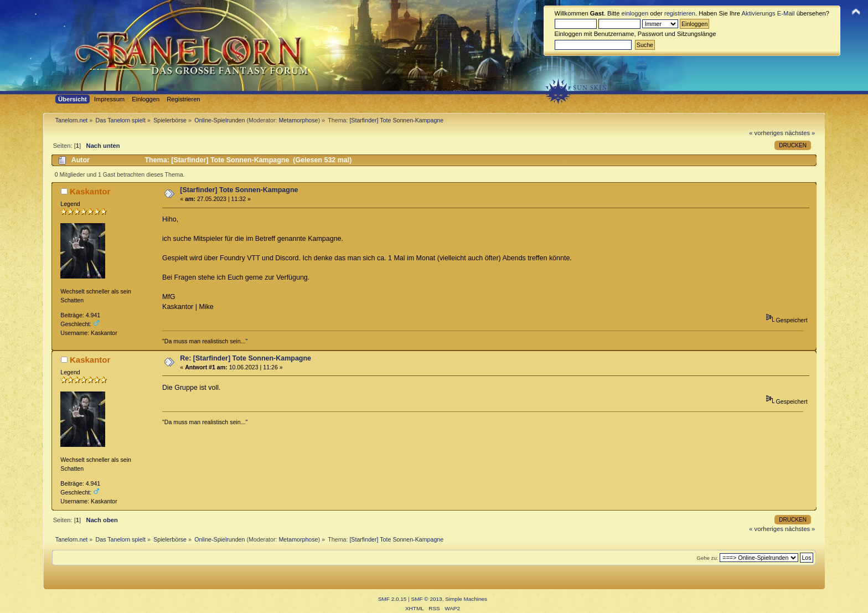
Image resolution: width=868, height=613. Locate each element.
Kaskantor (90, 191)
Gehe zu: (707, 558)
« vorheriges (766, 133)
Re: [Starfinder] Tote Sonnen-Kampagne (246, 358)
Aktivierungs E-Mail (768, 13)
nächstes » (800, 133)
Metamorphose (298, 120)
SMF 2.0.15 (392, 599)
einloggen (635, 13)
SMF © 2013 (427, 599)
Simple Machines (466, 599)
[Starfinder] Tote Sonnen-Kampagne (239, 190)
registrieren (680, 13)
